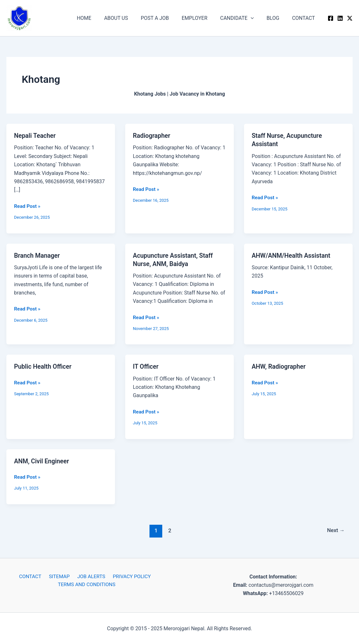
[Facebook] (331, 18)
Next (336, 530)
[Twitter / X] (350, 18)
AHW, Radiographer (279, 366)
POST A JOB (166, 18)
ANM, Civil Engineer (42, 460)
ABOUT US (130, 18)
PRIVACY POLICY (129, 576)
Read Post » (28, 206)
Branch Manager (38, 255)
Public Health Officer (44, 366)
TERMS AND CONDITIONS (87, 584)
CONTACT (305, 18)
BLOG (277, 18)
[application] (257, 18)
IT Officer (146, 366)
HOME (100, 18)
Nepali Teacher (35, 136)
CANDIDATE (243, 18)
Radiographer (152, 136)
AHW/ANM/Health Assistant (292, 255)
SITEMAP (60, 576)
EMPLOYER (204, 18)
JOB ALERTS (90, 576)
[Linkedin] (340, 18)
